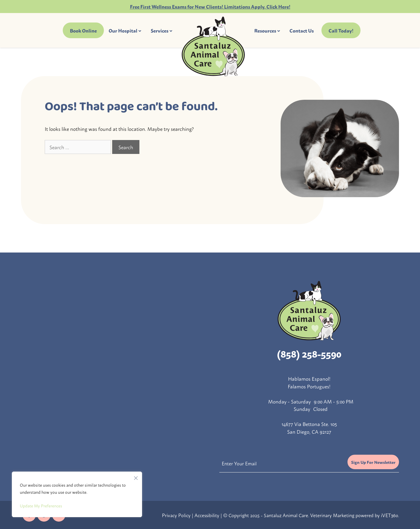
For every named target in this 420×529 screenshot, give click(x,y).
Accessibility (207, 515)
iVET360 (390, 515)
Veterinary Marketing (332, 515)
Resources (265, 30)
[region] (77, 494)
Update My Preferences (41, 505)
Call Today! (341, 30)
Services (160, 30)
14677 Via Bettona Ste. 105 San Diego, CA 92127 (309, 427)
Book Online (83, 30)
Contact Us (302, 30)
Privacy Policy (176, 515)
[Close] (136, 477)
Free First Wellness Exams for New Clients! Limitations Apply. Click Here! (210, 6)
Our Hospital (123, 30)
